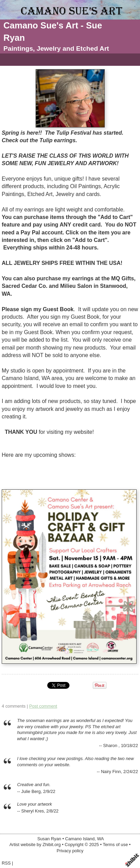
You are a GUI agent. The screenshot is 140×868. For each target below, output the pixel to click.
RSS (6, 863)
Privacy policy (70, 851)
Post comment (43, 706)
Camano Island (80, 839)
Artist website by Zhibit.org (35, 845)
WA (100, 839)
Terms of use (115, 845)
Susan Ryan (49, 839)
